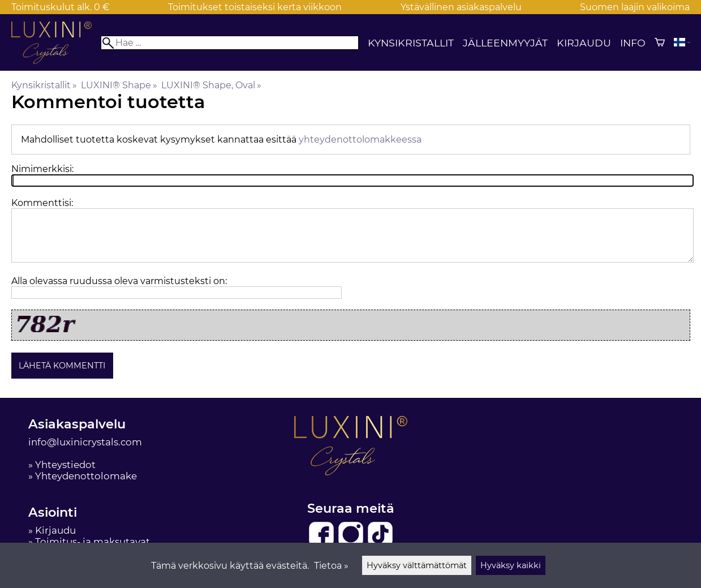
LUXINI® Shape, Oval (211, 85)
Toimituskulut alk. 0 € (61, 7)
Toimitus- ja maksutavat (93, 542)
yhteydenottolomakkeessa (360, 140)
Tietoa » (331, 566)
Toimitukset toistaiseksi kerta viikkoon (255, 7)
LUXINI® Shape (119, 85)
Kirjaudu (584, 43)
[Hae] (229, 43)
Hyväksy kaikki (511, 565)
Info (633, 43)
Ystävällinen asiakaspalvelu (461, 7)
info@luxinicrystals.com (85, 442)
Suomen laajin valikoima (635, 7)
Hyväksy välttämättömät (417, 565)
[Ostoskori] (660, 42)
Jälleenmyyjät (505, 43)
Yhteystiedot (65, 465)
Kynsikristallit (411, 43)
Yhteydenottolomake (86, 476)
